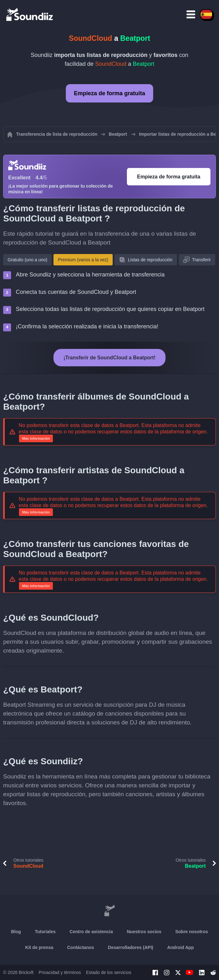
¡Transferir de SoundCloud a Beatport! (110, 358)
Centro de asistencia (91, 932)
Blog (16, 932)
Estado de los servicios (109, 972)
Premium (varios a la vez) (83, 260)
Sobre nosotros (192, 932)
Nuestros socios (144, 932)
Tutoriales (45, 932)
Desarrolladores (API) (131, 947)
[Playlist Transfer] (30, 14)
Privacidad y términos (60, 972)
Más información (36, 438)
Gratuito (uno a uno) (27, 260)
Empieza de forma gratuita (109, 93)
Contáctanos (81, 947)
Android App (180, 947)
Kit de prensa (39, 947)
